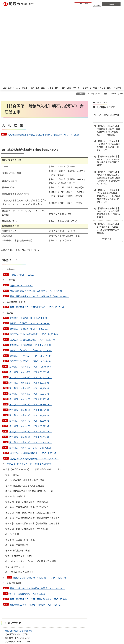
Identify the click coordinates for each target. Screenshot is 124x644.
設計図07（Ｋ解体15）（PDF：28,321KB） (30, 349)
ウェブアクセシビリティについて (52, 593)
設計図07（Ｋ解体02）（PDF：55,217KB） (31, 278)
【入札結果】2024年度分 (108, 39)
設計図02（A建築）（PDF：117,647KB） (30, 246)
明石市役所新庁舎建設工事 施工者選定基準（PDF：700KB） (39, 219)
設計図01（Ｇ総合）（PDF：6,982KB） (29, 240)
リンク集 (16, 597)
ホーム (4, 585)
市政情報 (11, 585)
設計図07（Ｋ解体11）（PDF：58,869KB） (30, 327)
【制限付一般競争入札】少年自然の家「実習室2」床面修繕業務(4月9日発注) (109, 150)
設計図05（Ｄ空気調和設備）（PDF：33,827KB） (34, 262)
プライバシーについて (85, 593)
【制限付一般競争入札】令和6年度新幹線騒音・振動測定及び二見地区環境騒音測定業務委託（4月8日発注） (109, 118)
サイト (32, 597)
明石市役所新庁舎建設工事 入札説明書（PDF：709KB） (37, 213)
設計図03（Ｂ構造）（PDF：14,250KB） (30, 251)
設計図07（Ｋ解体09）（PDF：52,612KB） (30, 316)
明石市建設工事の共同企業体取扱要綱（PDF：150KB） (36, 527)
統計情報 (73, 622)
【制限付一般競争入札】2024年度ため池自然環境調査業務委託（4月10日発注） (109, 135)
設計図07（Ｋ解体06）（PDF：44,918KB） (30, 300)
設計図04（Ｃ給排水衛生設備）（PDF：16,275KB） (35, 257)
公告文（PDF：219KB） (21, 208)
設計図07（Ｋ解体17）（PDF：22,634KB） (30, 359)
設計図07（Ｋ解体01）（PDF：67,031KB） (31, 273)
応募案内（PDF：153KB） (23, 197)
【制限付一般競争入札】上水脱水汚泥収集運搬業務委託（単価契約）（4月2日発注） (109, 68)
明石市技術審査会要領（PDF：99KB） (28, 516)
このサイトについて (20, 593)
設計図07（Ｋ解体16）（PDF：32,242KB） (30, 354)
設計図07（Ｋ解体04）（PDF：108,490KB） (31, 289)
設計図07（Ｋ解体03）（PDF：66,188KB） (31, 284)
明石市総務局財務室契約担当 (18, 553)
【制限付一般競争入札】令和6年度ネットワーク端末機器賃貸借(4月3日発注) (109, 83)
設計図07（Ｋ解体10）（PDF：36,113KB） (30, 321)
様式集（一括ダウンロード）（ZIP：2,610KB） (29, 386)
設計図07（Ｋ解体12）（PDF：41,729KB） (30, 332)
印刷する (82, 16)
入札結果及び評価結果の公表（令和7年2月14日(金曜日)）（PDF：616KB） (44, 57)
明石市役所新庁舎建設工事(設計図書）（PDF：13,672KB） (38, 230)
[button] (74, 4)
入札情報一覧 (30, 585)
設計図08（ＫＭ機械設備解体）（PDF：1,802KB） (34, 376)
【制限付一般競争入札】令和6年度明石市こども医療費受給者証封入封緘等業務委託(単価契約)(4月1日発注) (109, 100)
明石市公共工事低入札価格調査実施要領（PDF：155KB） (37, 511)
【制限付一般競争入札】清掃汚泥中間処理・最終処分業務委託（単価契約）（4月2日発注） (109, 52)
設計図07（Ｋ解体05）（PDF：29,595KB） (30, 294)
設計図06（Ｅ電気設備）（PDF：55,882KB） (32, 267)
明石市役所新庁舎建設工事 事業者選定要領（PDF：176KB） (39, 522)
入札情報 (20, 585)
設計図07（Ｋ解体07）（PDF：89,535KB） (30, 305)
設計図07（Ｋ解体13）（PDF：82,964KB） (30, 338)
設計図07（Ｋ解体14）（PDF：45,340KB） (30, 343)
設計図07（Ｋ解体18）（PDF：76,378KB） (30, 365)
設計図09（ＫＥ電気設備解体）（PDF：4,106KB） (34, 381)
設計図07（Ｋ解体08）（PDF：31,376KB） (30, 311)
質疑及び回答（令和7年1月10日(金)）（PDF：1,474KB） (41, 500)
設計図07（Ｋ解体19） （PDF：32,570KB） (30, 370)
